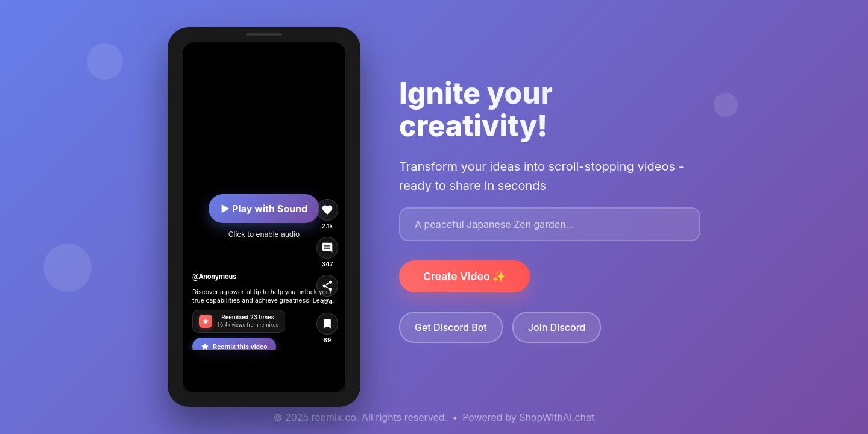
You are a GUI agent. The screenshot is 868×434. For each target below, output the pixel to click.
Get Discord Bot (451, 327)
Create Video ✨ (464, 276)
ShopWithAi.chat (557, 417)
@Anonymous (214, 277)
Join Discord (557, 327)
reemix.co (334, 417)
